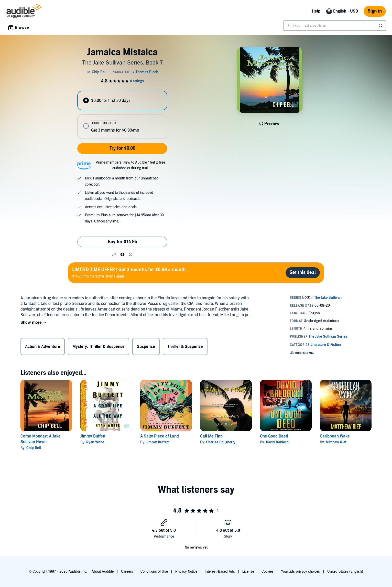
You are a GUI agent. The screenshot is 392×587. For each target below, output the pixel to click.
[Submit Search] (381, 26)
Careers (127, 572)
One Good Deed (274, 436)
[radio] (122, 100)
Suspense (146, 347)
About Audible (103, 572)
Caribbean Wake (335, 436)
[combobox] (335, 26)
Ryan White (95, 442)
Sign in (375, 11)
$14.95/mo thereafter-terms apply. (129, 273)
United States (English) (345, 572)
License (248, 572)
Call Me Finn (211, 436)
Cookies (268, 572)
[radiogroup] (122, 115)
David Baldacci (278, 442)
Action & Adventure (43, 347)
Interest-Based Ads (220, 572)
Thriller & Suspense (185, 347)
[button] (114, 254)
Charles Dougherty (221, 442)
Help (316, 11)
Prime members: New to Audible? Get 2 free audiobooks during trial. (130, 165)
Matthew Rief (336, 442)
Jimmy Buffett (93, 436)
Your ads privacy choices (300, 572)
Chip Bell (34, 448)
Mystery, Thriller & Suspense (99, 347)
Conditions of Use (154, 572)
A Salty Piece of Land (160, 436)
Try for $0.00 (122, 148)
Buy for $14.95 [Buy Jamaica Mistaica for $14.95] (122, 242)
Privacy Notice (186, 572)
